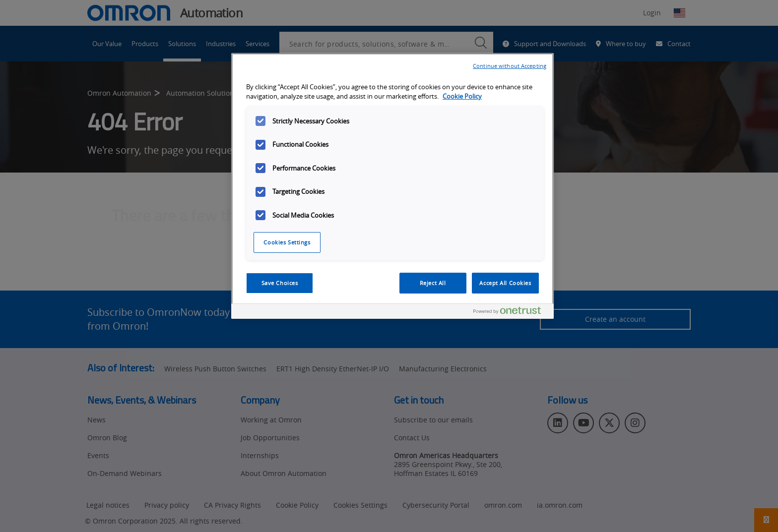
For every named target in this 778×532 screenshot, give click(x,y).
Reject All (433, 283)
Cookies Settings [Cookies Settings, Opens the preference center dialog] (287, 242)
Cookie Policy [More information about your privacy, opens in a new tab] (462, 96)
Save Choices (280, 283)
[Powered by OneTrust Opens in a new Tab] (511, 313)
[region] (392, 186)
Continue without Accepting (510, 66)
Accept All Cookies (505, 283)
